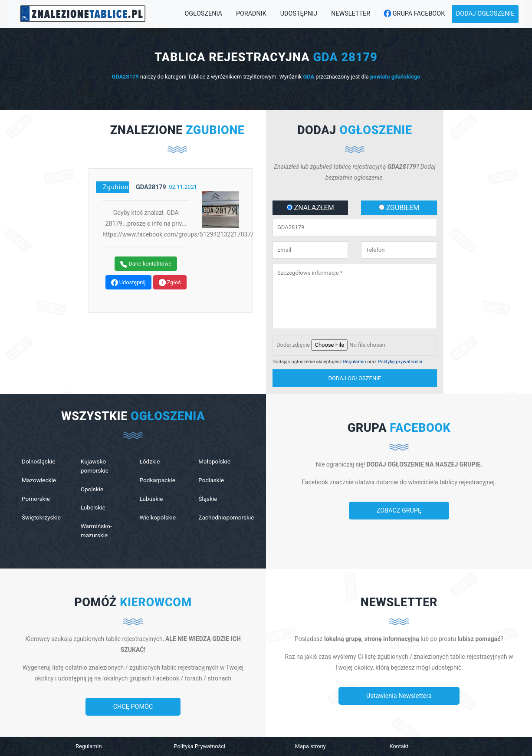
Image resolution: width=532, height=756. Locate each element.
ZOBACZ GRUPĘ (399, 511)
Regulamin (355, 362)
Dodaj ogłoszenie (485, 14)
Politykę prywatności (400, 362)
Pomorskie (36, 499)
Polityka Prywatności (199, 746)
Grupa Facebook (412, 14)
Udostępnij (299, 14)
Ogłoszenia (203, 14)
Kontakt (399, 746)
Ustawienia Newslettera (399, 696)
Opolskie (92, 489)
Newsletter (351, 14)
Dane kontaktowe (146, 264)
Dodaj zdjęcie (293, 345)
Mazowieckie (39, 480)
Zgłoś (170, 283)
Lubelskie (93, 507)
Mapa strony (310, 746)
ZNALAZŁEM (310, 208)
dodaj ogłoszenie (355, 378)
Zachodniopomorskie (226, 517)
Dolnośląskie (38, 461)
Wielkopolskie (158, 517)
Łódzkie (150, 461)
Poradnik (251, 14)
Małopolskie (214, 461)
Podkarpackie (158, 480)
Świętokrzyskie (41, 517)
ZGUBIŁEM (399, 208)
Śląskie (208, 499)
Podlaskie (211, 480)
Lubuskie (151, 499)
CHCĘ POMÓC (133, 707)
